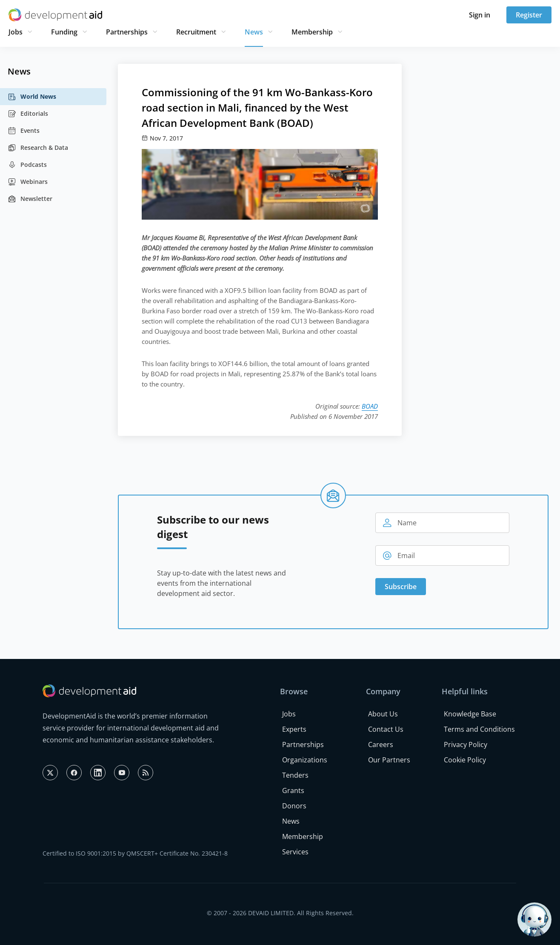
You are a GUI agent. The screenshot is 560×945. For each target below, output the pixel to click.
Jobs (16, 32)
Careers (381, 745)
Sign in (480, 15)
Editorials (28, 114)
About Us (383, 714)
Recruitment (196, 32)
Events (24, 131)
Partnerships (127, 32)
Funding (64, 32)
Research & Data (38, 148)
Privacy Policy (466, 745)
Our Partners (389, 760)
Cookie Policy (465, 760)
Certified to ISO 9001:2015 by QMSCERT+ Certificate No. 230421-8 (135, 853)
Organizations (305, 760)
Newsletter (30, 199)
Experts (294, 729)
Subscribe (401, 587)
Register (529, 15)
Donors (294, 806)
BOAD (370, 406)
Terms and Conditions (479, 729)
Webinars (28, 182)
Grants (293, 790)
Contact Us (386, 729)
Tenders (295, 775)
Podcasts (27, 165)
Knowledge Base (470, 714)
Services (295, 852)
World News (32, 97)
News (254, 32)
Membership (312, 32)
